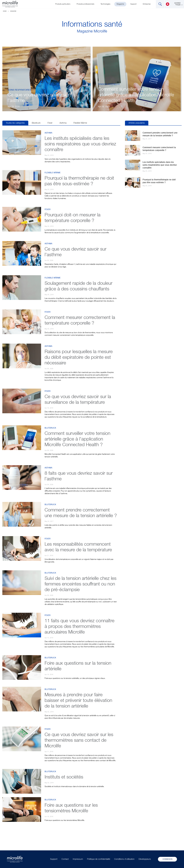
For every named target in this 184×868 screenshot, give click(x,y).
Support (133, 4)
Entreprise (147, 4)
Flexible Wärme (80, 123)
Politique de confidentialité (99, 859)
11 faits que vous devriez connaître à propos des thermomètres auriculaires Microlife (80, 627)
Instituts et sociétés (64, 777)
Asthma (63, 123)
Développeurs (145, 859)
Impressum (78, 859)
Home (5, 11)
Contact (65, 859)
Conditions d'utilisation (124, 859)
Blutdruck (36, 123)
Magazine (120, 4)
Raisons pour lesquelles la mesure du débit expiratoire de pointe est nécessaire (79, 357)
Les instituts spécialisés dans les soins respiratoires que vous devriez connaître (80, 144)
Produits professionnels (85, 4)
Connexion (167, 859)
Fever (50, 123)
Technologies (105, 4)
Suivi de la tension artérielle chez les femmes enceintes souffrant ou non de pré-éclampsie (80, 584)
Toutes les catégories (15, 123)
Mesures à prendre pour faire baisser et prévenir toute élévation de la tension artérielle (78, 701)
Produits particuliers (63, 4)
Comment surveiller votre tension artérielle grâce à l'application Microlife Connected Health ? (136, 95)
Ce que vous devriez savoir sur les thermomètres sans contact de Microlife (79, 740)
